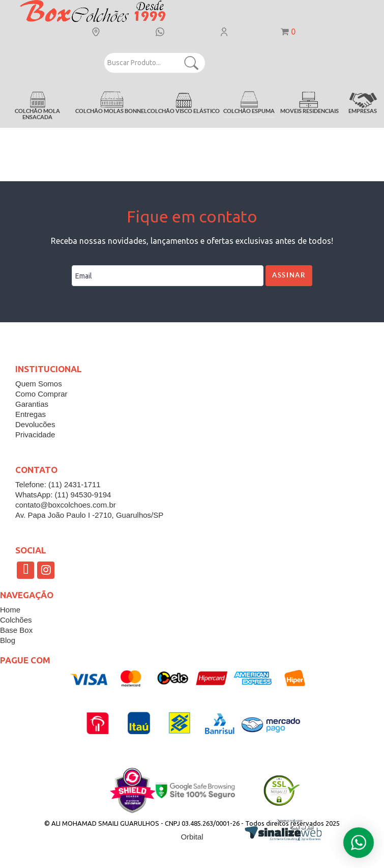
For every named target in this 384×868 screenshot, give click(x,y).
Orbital (192, 837)
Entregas (31, 414)
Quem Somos (39, 384)
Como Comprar (41, 394)
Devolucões (35, 424)
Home (10, 610)
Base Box (16, 630)
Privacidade (35, 435)
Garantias (32, 404)
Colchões (16, 620)
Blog (8, 640)
